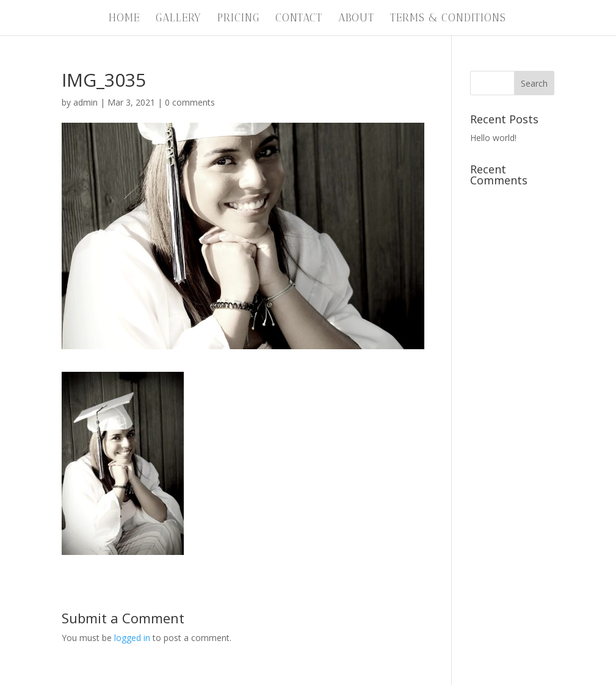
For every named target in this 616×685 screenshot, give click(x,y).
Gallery (179, 19)
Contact (299, 19)
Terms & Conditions (448, 19)
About (356, 19)
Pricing (238, 19)
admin (85, 102)
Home (124, 19)
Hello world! (493, 138)
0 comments (190, 102)
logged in (132, 638)
